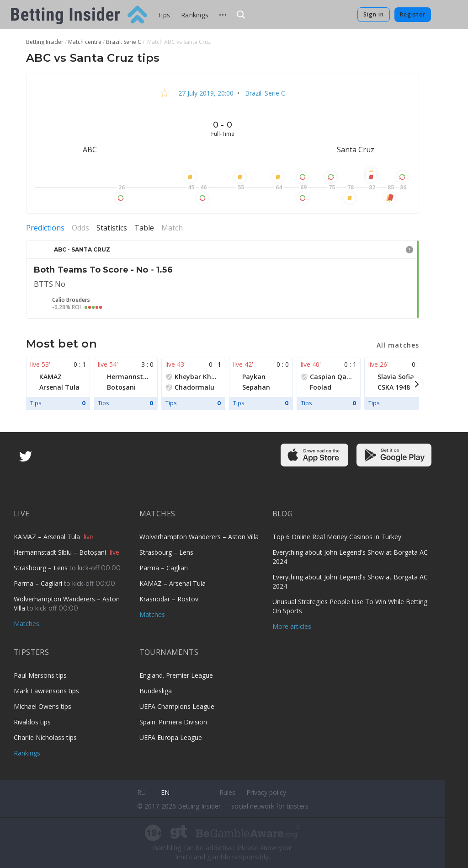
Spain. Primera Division (173, 722)
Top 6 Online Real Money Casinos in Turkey (337, 537)
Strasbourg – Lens (42, 568)
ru (141, 792)
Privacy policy (266, 792)
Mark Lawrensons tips (46, 691)
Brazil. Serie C (264, 93)
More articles (292, 626)
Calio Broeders (71, 300)
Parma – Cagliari (39, 583)
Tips (164, 15)
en (165, 792)
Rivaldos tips (32, 722)
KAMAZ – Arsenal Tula (48, 537)
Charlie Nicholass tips (45, 737)
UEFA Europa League (171, 737)
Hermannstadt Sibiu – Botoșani (61, 552)
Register (413, 14)
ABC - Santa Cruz (82, 249)
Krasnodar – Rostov (169, 599)
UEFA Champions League (177, 706)
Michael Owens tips (43, 706)
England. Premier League (176, 675)
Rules (227, 792)
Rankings (195, 15)
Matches (27, 624)
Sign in (374, 14)
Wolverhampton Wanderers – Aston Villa (199, 537)
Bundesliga (156, 691)
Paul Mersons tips (40, 675)
